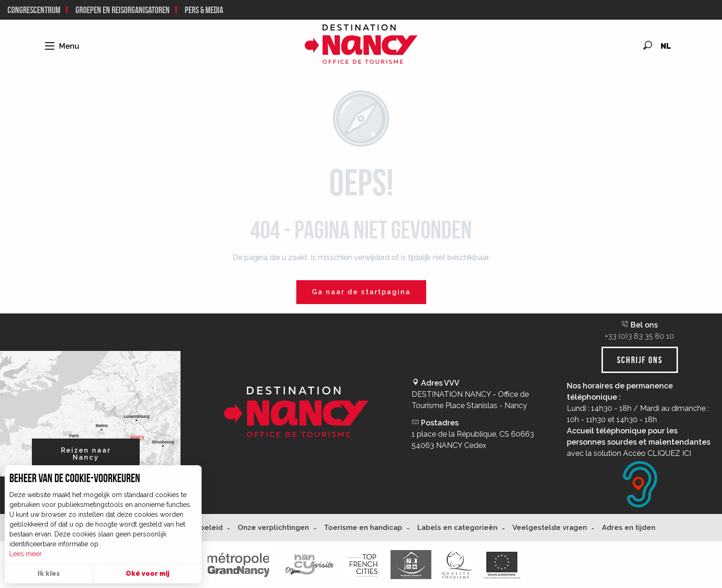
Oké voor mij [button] (147, 573)
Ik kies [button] (49, 573)
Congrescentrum (34, 10)
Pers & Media (204, 10)
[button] (648, 45)
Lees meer (26, 554)
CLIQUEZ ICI (669, 453)
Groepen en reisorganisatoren (123, 10)
